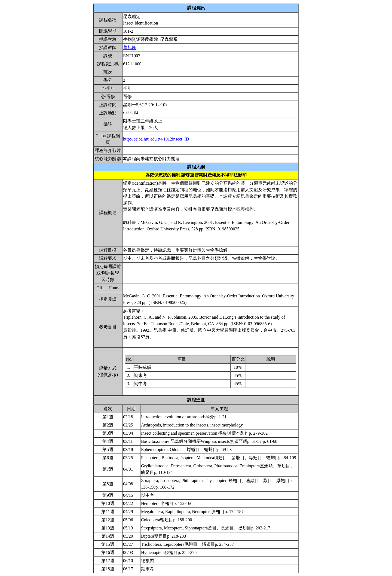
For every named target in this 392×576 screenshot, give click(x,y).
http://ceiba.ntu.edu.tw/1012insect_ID (156, 139)
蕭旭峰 (130, 48)
